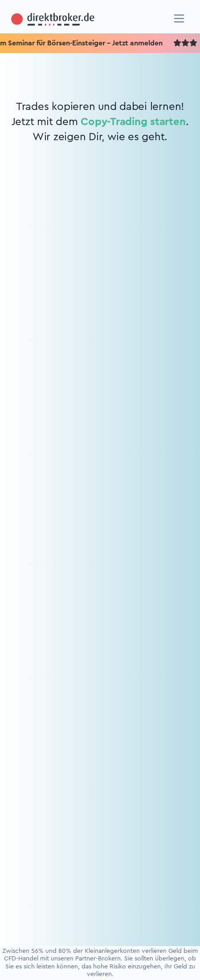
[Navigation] (179, 18)
